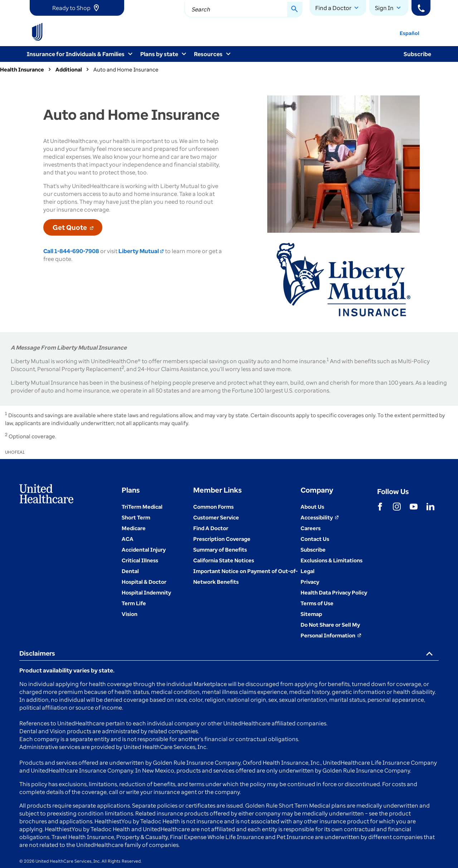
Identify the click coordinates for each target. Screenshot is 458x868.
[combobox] (243, 10)
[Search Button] (295, 10)
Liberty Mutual (141, 251)
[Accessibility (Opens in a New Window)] (320, 517)
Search (201, 9)
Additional (69, 69)
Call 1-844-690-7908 (71, 251)
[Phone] (421, 8)
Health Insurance (22, 69)
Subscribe (417, 54)
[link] (77, 8)
